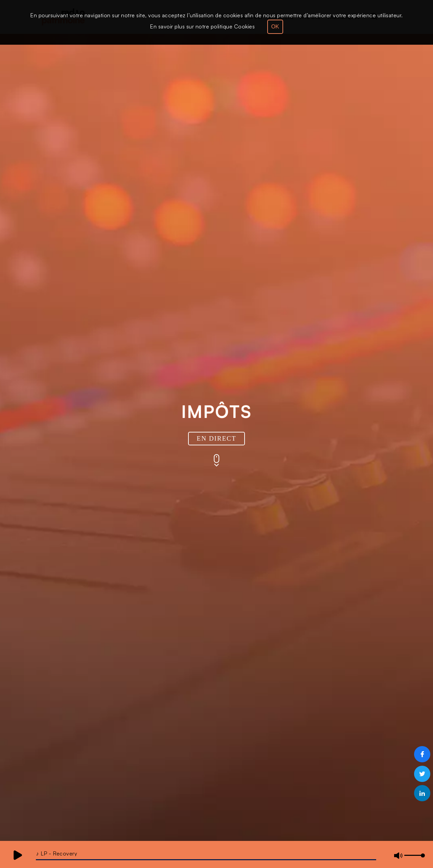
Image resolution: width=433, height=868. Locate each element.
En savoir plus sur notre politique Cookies (202, 26)
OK (275, 27)
